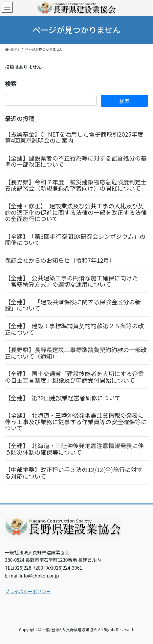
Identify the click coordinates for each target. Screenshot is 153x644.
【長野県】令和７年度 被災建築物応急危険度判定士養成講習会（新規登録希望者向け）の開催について (76, 185)
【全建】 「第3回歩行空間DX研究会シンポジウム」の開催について (75, 239)
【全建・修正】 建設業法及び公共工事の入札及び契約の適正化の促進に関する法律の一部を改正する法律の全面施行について (76, 212)
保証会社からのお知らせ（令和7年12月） (60, 260)
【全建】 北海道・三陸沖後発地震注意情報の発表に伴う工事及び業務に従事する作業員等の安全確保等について (76, 421)
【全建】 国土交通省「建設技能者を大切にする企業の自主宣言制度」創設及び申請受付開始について (74, 377)
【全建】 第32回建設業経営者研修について (63, 398)
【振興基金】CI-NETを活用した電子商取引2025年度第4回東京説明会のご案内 (74, 137)
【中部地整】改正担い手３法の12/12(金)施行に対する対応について (74, 473)
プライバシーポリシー (28, 591)
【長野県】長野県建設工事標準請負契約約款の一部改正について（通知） (76, 353)
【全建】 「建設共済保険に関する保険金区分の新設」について (73, 305)
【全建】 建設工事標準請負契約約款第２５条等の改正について (74, 329)
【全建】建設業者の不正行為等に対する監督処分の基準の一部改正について (76, 161)
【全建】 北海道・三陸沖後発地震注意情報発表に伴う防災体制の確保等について (74, 449)
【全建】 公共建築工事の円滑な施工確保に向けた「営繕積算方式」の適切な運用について (71, 281)
